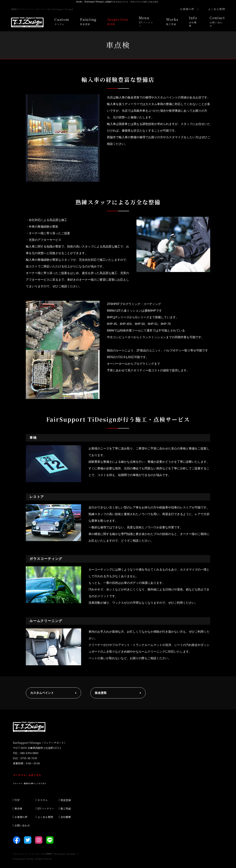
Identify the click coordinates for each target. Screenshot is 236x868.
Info (194, 21)
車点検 (18, 808)
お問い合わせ (22, 825)
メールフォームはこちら (27, 775)
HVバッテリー (46, 808)
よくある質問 (45, 817)
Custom (62, 21)
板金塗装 (101, 693)
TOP (17, 800)
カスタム (43, 800)
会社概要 (66, 817)
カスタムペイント (42, 693)
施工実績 (66, 808)
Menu (147, 21)
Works (172, 21)
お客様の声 (21, 817)
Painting (88, 21)
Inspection (118, 21)
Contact (217, 21)
